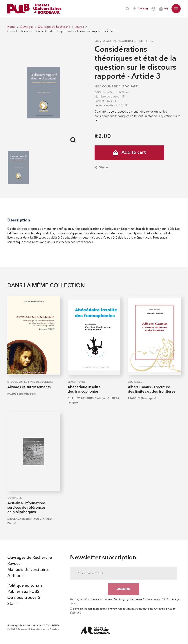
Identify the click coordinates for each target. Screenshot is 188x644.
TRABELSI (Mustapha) (142, 398)
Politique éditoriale (25, 586)
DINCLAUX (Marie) (20, 519)
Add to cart (130, 153)
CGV (46, 626)
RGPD (55, 626)
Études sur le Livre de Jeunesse (30, 382)
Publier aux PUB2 (23, 592)
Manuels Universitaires (28, 570)
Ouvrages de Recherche (115, 41)
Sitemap (12, 626)
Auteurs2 (16, 576)
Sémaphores (76, 382)
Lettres (146, 41)
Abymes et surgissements (29, 387)
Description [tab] (19, 220)
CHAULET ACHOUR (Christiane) (88, 398)
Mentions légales (31, 626)
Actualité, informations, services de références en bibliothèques (27, 508)
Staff (12, 604)
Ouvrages (135, 382)
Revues (14, 564)
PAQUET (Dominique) (22, 394)
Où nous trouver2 (24, 598)
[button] (176, 9)
